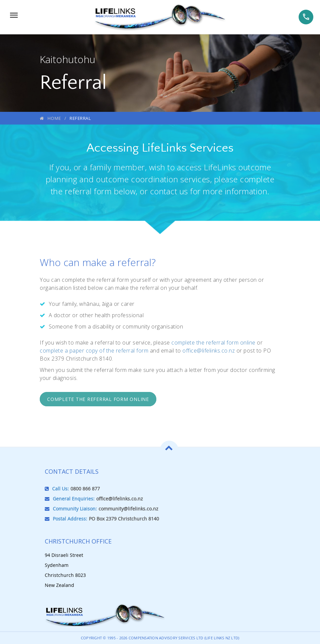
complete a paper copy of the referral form (94, 351)
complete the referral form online (213, 343)
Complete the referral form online (98, 399)
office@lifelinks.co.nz (209, 351)
